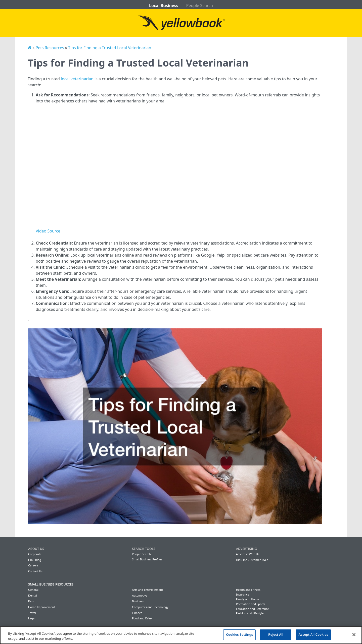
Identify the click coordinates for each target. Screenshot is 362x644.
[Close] (354, 634)
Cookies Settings (239, 634)
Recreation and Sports (251, 604)
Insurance (243, 594)
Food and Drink (142, 618)
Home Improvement (42, 607)
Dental (33, 595)
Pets (31, 601)
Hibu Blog (35, 560)
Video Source (48, 231)
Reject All (276, 634)
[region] (181, 635)
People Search (200, 6)
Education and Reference (253, 609)
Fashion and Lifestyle (250, 613)
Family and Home (248, 599)
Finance (137, 613)
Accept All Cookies (313, 634)
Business (138, 601)
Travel (32, 613)
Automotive (140, 595)
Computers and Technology (150, 607)
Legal (32, 618)
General (33, 590)
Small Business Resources (51, 584)
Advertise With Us (248, 554)
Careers (33, 565)
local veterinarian (77, 79)
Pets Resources (50, 48)
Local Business (164, 6)
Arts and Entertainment (147, 590)
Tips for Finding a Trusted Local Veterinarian (110, 48)
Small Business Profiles (147, 559)
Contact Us (35, 571)
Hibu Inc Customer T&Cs (252, 560)
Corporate (35, 554)
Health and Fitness (248, 590)
